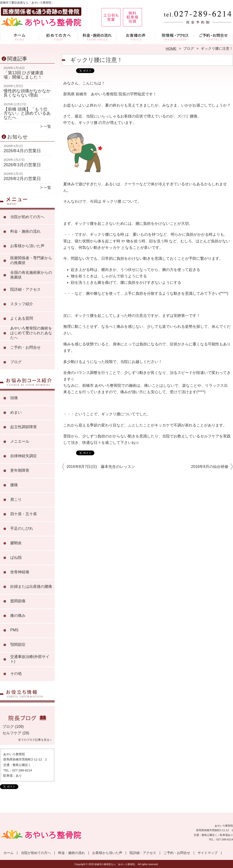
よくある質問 (22, 318)
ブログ (189, 48)
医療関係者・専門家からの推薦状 (31, 260)
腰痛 (14, 485)
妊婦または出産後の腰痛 (31, 586)
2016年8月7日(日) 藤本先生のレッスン (101, 467)
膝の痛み (18, 615)
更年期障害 (20, 470)
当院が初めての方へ (58, 37)
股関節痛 (18, 601)
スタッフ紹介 (22, 304)
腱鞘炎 (16, 543)
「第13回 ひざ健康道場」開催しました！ (24, 75)
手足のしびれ (22, 528)
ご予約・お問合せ (214, 37)
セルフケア (12, 733)
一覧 (47, 126)
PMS (14, 630)
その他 (16, 674)
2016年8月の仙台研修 (210, 467)
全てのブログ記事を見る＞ (35, 740)
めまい (16, 412)
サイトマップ (208, 853)
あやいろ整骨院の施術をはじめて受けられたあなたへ (31, 333)
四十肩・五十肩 (24, 514)
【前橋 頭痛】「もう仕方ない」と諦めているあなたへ (27, 113)
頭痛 (14, 398)
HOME (171, 48)
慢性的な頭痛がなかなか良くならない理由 (27, 93)
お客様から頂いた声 (136, 37)
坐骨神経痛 (20, 572)
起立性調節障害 (24, 427)
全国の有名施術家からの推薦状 (31, 275)
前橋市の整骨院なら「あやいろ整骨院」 (116, 864)
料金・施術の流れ (97, 37)
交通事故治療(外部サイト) (30, 659)
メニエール (20, 441)
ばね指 (16, 557)
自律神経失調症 (24, 456)
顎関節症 (18, 645)
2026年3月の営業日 (22, 165)
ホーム (19, 37)
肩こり (16, 499)
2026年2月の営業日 (22, 179)
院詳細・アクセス (175, 37)
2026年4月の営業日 (22, 151)
